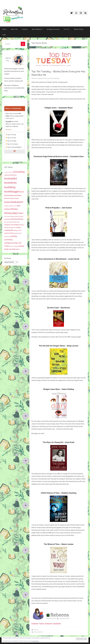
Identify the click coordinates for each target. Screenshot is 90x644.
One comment (38, 632)
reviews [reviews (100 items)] (16, 230)
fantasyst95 (56, 78)
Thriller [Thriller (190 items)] (7, 246)
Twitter (42, 623)
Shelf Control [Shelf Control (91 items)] (18, 233)
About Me (14, 29)
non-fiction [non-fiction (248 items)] (15, 225)
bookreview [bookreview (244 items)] (13, 195)
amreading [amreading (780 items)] (19, 172)
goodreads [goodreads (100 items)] (7, 219)
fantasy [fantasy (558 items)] (14, 209)
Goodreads (57, 623)
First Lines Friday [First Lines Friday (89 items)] (9, 216)
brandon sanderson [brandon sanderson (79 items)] (9, 206)
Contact (25, 29)
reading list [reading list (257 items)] (9, 230)
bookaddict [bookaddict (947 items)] (11, 178)
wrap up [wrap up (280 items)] (15, 249)
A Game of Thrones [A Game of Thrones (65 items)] (9, 172)
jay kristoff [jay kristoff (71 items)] (10, 222)
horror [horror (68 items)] (6, 222)
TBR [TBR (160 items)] (20, 243)
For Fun (67, 29)
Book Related (37, 29)
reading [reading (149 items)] (18, 227)
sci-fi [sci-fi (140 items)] (20, 230)
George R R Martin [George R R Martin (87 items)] (18, 216)
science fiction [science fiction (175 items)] (9, 233)
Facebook (35, 623)
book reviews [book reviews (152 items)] (14, 198)
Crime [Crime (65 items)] (15, 206)
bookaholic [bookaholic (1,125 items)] (11, 183)
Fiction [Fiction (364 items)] (20, 213)
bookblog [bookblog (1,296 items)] (10, 187)
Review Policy (79, 29)
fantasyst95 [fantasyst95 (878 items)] (11, 213)
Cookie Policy (36, 641)
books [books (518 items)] (7, 202)
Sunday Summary (53, 29)
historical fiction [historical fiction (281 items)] (17, 219)
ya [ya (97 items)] (19, 249)
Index (4, 35)
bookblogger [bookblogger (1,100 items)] (12, 191)
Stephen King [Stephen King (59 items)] (7, 237)
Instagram (49, 623)
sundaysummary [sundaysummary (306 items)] (11, 243)
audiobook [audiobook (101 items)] (7, 175)
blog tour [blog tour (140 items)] (14, 175)
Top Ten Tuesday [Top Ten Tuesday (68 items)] (14, 246)
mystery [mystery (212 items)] (7, 225)
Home (4, 29)
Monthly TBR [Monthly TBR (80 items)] (16, 222)
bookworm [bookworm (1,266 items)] (17, 202)
